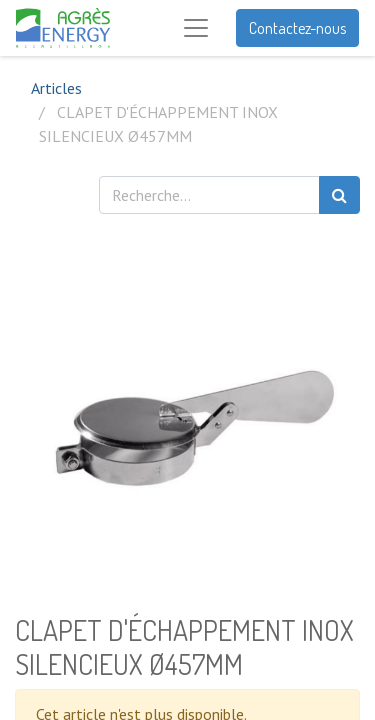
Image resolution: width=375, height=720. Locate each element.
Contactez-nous (297, 28)
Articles (56, 88)
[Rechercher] (339, 195)
